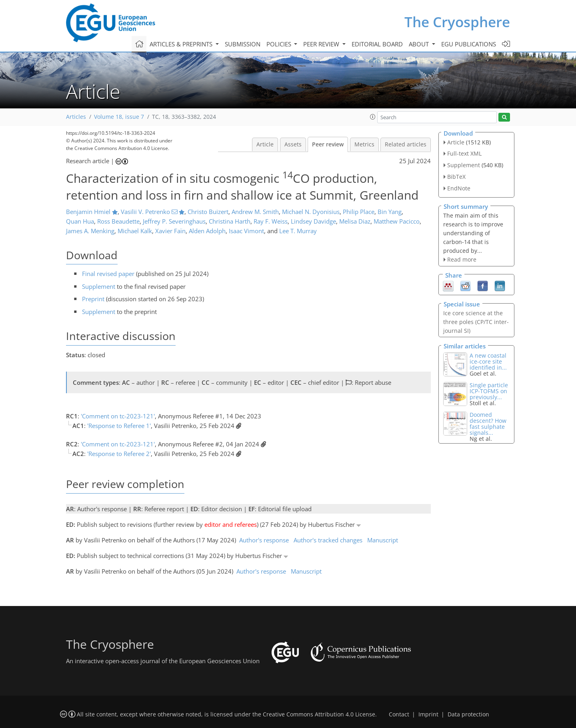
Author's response (264, 540)
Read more (462, 259)
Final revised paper (108, 274)
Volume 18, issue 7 (119, 117)
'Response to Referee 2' (119, 454)
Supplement (99, 286)
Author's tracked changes (328, 540)
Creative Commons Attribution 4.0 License (319, 714)
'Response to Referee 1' (119, 426)
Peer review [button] (322, 44)
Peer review (328, 144)
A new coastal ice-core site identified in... (488, 361)
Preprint (93, 299)
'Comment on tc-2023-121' (118, 416)
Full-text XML (464, 153)
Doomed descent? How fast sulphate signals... (488, 424)
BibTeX (456, 177)
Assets (293, 144)
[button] (373, 117)
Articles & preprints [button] (182, 44)
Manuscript (383, 540)
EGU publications (469, 44)
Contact (399, 714)
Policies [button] (280, 44)
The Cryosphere (457, 22)
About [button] (420, 44)
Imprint (428, 714)
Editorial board (377, 44)
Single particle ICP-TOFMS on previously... (489, 391)
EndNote (459, 188)
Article (265, 144)
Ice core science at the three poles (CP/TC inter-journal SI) (476, 322)
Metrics (364, 144)
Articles (76, 117)
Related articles (406, 144)
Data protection (468, 714)
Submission (243, 44)
